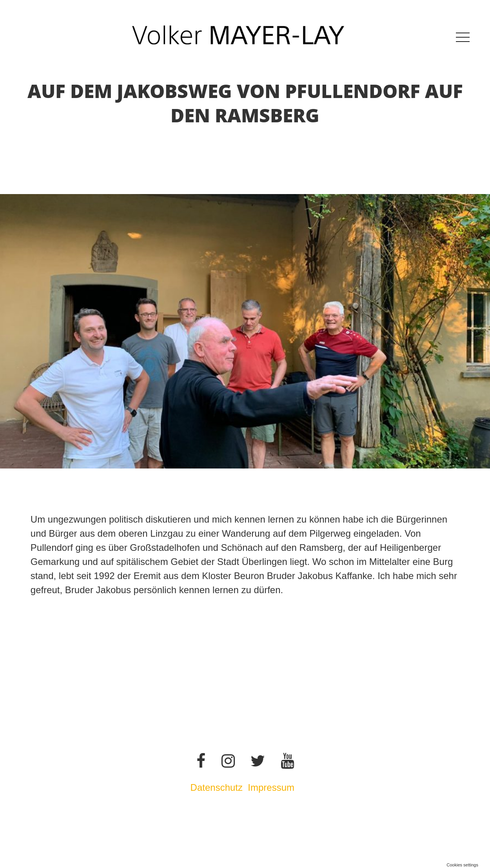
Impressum (272, 787)
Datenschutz (217, 787)
